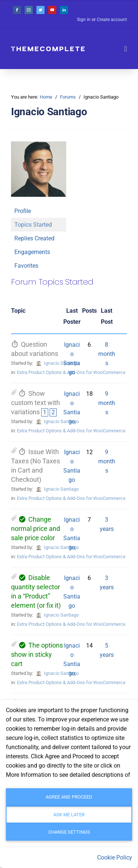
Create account (112, 20)
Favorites (26, 266)
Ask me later (69, 815)
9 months (107, 403)
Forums (68, 97)
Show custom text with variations (36, 403)
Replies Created (34, 238)
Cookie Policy (115, 857)
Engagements (32, 252)
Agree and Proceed (69, 797)
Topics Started (33, 225)
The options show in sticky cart (37, 655)
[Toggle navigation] (126, 48)
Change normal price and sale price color (36, 529)
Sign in (84, 20)
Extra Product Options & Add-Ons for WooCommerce (71, 372)
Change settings (69, 832)
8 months (107, 354)
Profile (23, 211)
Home (46, 97)
